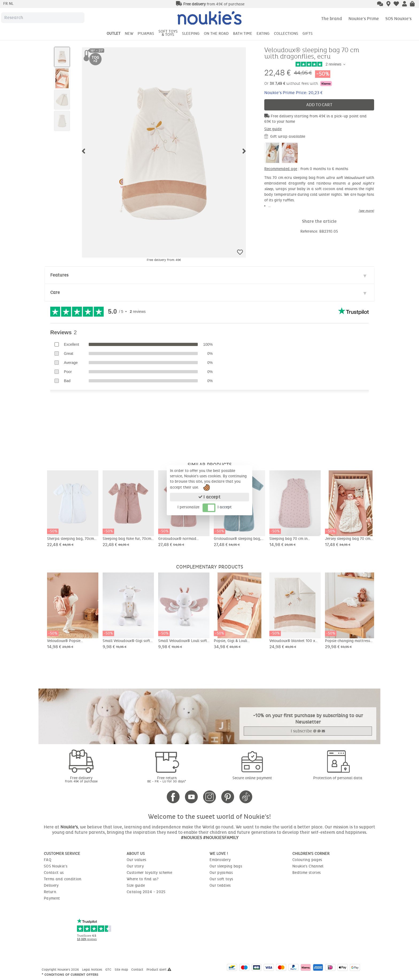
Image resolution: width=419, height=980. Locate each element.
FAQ (48, 860)
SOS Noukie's (398, 19)
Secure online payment (252, 778)
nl (11, 4)
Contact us (54, 873)
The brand (332, 19)
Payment (52, 898)
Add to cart (319, 105)
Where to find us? (143, 879)
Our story (135, 866)
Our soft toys (221, 879)
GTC (109, 970)
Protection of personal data (338, 778)
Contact (138, 970)
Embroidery (220, 860)
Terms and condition (63, 879)
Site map (122, 970)
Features (59, 275)
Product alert (159, 970)
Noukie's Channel (308, 866)
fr (6, 4)
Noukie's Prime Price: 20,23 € (293, 93)
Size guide (273, 129)
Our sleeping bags (226, 866)
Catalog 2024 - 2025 (146, 892)
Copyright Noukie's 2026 (61, 970)
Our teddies (220, 885)
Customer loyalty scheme (149, 873)
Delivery (51, 885)
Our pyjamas (221, 873)
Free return (167, 779)
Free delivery (81, 779)
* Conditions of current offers (70, 975)
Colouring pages (307, 860)
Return (50, 892)
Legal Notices (93, 970)
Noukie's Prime (364, 19)
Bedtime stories (307, 873)
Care (55, 292)
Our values (137, 860)
